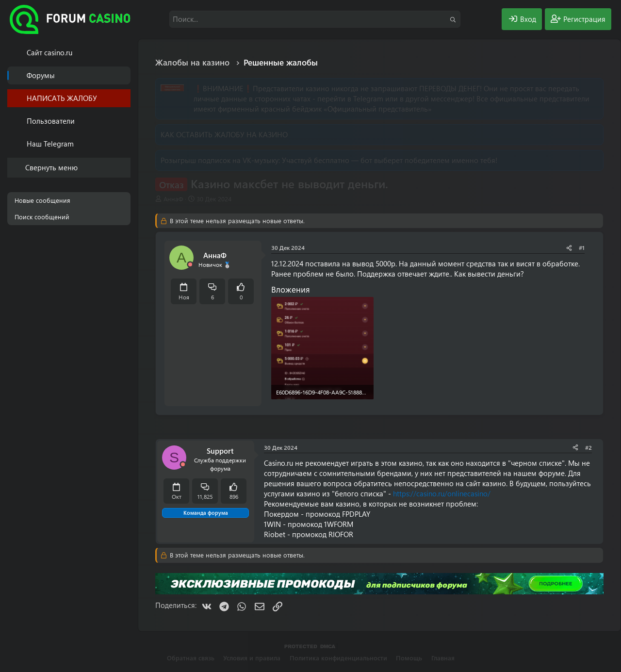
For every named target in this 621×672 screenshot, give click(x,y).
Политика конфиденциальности (338, 658)
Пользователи (51, 121)
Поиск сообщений (42, 217)
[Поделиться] (569, 248)
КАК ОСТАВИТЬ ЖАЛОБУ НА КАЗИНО (224, 134)
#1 (582, 247)
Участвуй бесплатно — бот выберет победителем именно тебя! (390, 160)
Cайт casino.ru (49, 52)
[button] (125, 121)
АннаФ (173, 199)
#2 (588, 447)
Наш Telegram (50, 144)
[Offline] (190, 265)
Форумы (41, 75)
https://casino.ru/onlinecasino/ (442, 493)
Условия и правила (252, 658)
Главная (443, 658)
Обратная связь (191, 658)
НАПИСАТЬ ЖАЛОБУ (62, 98)
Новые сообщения (42, 200)
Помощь (409, 658)
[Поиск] (315, 19)
